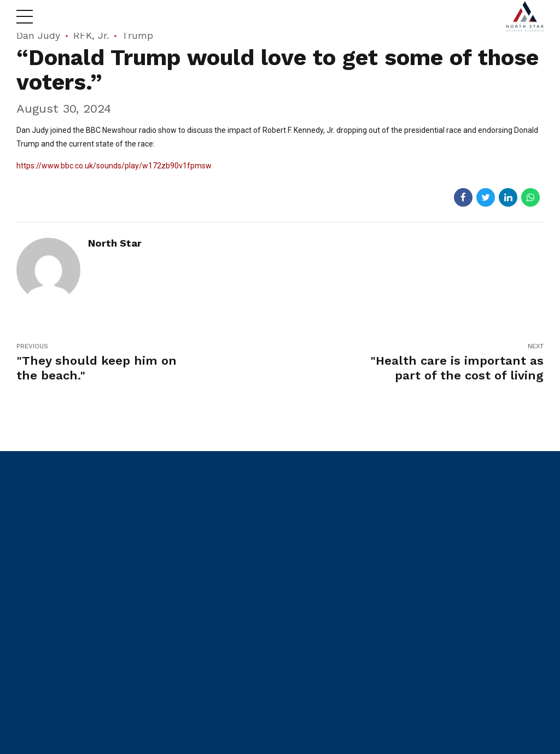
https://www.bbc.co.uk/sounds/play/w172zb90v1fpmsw (114, 166)
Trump (138, 35)
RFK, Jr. (91, 35)
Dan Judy (38, 35)
